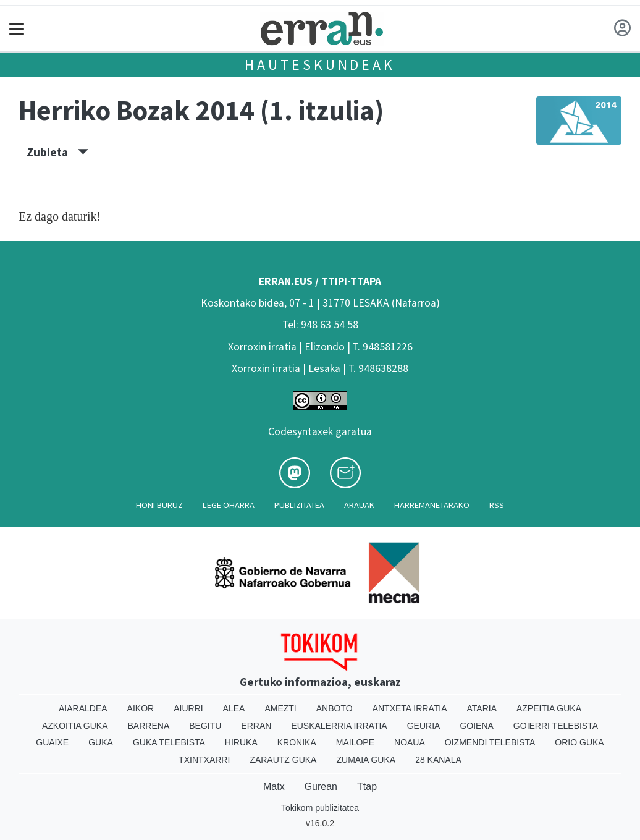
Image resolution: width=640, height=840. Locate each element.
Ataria (482, 708)
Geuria (424, 726)
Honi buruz (159, 505)
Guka (101, 742)
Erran (256, 726)
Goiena (476, 726)
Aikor (141, 708)
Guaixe (52, 742)
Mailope (355, 742)
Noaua (410, 742)
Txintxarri (204, 760)
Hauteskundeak (320, 65)
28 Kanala (438, 760)
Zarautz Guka (283, 760)
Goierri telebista (556, 726)
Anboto (335, 708)
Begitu (205, 726)
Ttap (367, 787)
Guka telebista (169, 742)
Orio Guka (579, 742)
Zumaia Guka (366, 760)
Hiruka (241, 742)
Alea (234, 708)
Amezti (280, 708)
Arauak (359, 505)
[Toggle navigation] (17, 29)
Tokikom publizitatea (320, 808)
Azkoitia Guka (75, 726)
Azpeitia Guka (549, 708)
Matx (274, 787)
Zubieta (57, 152)
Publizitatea (299, 505)
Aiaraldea (83, 708)
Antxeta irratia (410, 708)
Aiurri (188, 708)
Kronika (297, 742)
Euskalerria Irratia (339, 726)
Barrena (149, 726)
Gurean (321, 787)
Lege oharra (229, 505)
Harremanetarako (432, 505)
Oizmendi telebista (490, 742)
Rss (497, 505)
